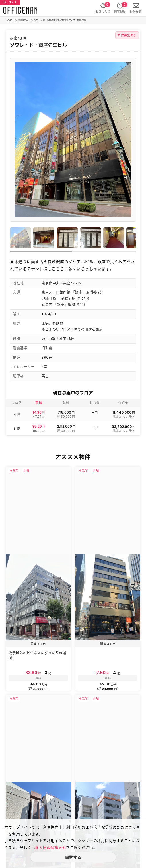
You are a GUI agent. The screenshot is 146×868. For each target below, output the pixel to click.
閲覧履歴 (120, 8)
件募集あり (127, 35)
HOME (9, 20)
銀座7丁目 (23, 20)
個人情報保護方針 (50, 847)
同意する (73, 857)
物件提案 (136, 8)
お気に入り (103, 8)
